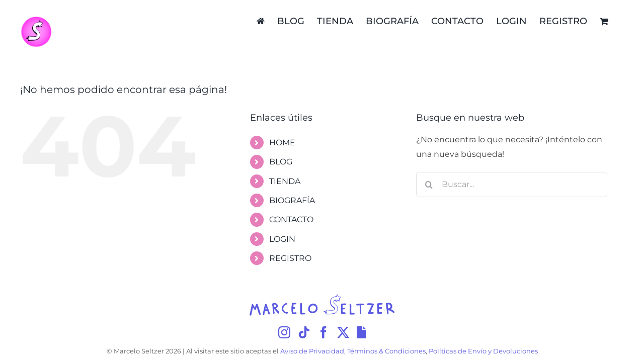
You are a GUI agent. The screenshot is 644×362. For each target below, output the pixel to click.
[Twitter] (343, 332)
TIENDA (285, 181)
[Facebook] (324, 332)
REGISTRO (290, 258)
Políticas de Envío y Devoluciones (483, 351)
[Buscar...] (512, 185)
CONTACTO (291, 219)
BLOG (281, 162)
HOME (282, 143)
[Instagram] (284, 332)
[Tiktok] (304, 332)
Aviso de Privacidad (312, 351)
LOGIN (282, 239)
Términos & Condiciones (386, 351)
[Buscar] (429, 185)
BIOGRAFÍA (292, 200)
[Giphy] (361, 332)
